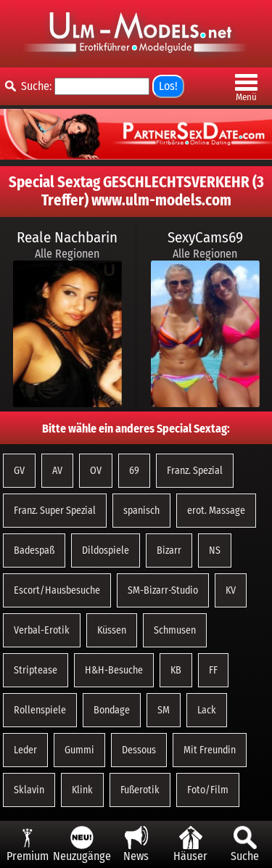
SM (164, 710)
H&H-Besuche (114, 670)
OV (96, 471)
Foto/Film (208, 790)
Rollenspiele (40, 710)
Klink (82, 790)
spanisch (141, 511)
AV (57, 471)
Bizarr (169, 550)
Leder (25, 750)
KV (231, 590)
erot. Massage (216, 511)
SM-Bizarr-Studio (163, 590)
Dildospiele (106, 550)
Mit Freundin (210, 750)
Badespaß (34, 550)
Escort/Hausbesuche (57, 590)
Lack (207, 710)
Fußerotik (140, 790)
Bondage (112, 710)
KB (176, 670)
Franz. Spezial (195, 471)
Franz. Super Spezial (55, 511)
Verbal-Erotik (42, 630)
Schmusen (175, 630)
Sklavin (29, 790)
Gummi (79, 750)
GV (19, 471)
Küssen (112, 630)
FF (213, 670)
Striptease (36, 670)
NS (215, 550)
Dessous (139, 750)
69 (134, 471)
